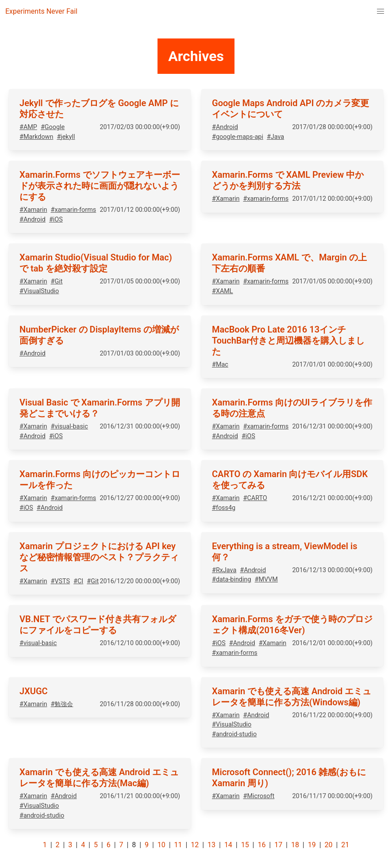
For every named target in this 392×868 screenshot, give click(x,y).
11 (178, 845)
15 (245, 845)
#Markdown (36, 137)
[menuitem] (380, 11)
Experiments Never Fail (41, 11)
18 (295, 845)
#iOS (56, 220)
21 (345, 845)
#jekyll (66, 137)
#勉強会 (62, 704)
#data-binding (232, 579)
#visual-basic (69, 426)
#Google (53, 127)
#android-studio (234, 734)
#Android (225, 127)
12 (195, 845)
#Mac (220, 365)
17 (278, 845)
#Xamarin (33, 210)
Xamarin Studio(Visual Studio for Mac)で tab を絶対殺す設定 (96, 263)
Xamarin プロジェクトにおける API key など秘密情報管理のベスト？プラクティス (99, 557)
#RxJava (224, 570)
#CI (78, 581)
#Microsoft (259, 796)
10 (161, 845)
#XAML (223, 291)
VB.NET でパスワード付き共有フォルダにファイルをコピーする (98, 625)
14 (228, 845)
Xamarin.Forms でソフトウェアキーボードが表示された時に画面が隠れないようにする (100, 186)
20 (328, 845)
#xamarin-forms (74, 210)
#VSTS (61, 581)
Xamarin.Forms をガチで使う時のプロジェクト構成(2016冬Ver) (292, 625)
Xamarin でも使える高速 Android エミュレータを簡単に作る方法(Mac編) (99, 778)
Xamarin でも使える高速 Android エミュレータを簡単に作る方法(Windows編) (292, 697)
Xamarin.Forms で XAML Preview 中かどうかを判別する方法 (288, 180)
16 (261, 845)
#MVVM (266, 579)
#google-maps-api (238, 137)
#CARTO (255, 498)
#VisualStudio (39, 291)
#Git (57, 281)
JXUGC (34, 691)
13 (211, 845)
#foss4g (224, 508)
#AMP (28, 127)
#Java (275, 137)
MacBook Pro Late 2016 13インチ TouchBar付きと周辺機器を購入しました (288, 340)
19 (312, 845)
